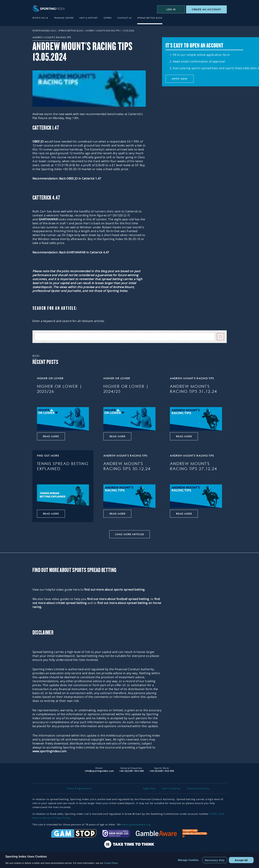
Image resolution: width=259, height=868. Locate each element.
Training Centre (64, 18)
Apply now (179, 79)
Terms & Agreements (79, 789)
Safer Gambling (171, 789)
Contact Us (124, 18)
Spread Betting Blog (150, 18)
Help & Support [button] (89, 18)
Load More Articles (129, 534)
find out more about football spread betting (118, 599)
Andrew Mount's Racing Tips (103, 31)
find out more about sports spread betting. (115, 590)
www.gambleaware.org (136, 824)
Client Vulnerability (198, 789)
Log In (171, 9)
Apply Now (149, 789)
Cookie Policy (111, 863)
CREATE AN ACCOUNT (206, 9)
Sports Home (40, 18)
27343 (213, 814)
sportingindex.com (44, 31)
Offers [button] (107, 18)
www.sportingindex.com (50, 751)
